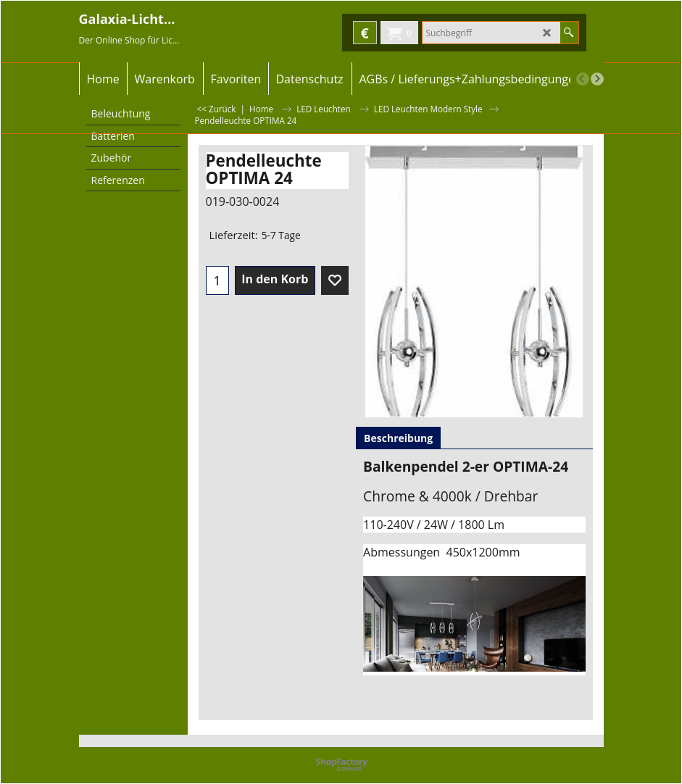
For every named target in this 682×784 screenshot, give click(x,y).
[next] (597, 79)
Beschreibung (398, 438)
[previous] (583, 79)
